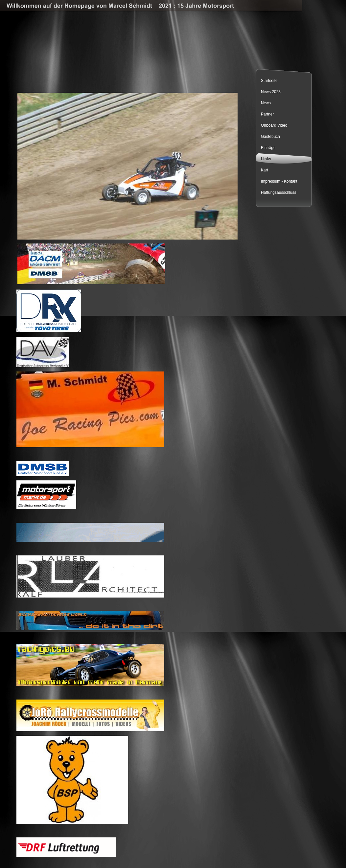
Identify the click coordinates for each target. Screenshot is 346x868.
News (266, 103)
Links (266, 159)
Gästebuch (270, 137)
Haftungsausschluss (278, 192)
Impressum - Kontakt (279, 181)
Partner (267, 114)
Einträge (268, 148)
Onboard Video (274, 125)
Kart (265, 170)
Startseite (269, 81)
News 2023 (271, 92)
